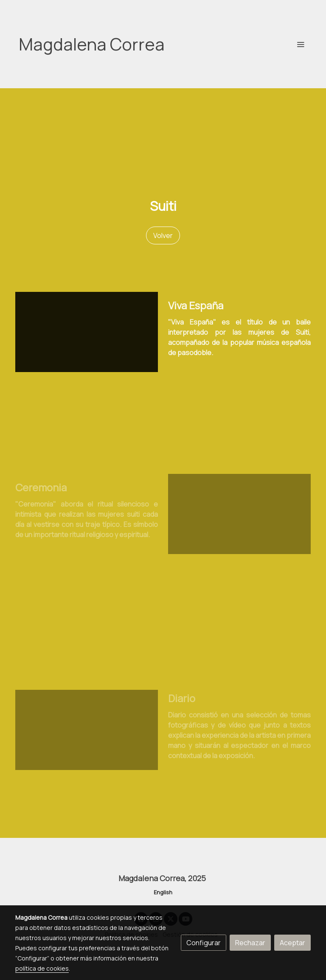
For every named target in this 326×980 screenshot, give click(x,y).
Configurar (204, 943)
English (163, 892)
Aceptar (292, 943)
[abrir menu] (301, 44)
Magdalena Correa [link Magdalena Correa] (92, 44)
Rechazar (250, 943)
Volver (163, 235)
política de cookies (42, 968)
